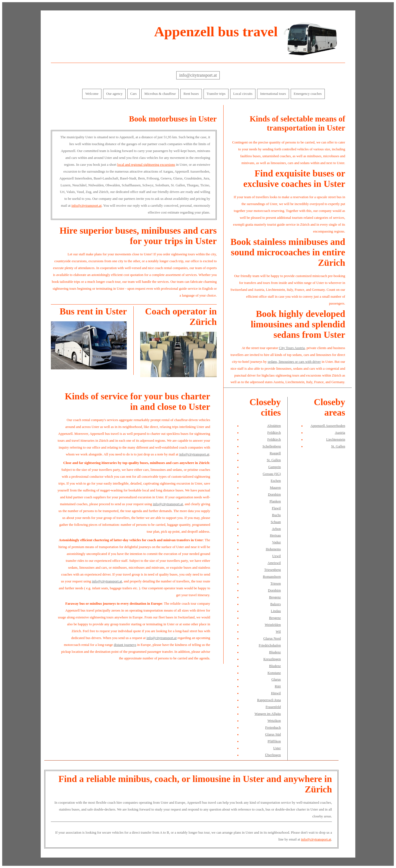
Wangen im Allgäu (268, 714)
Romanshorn (272, 577)
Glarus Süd (273, 734)
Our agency (114, 94)
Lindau (276, 611)
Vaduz (276, 542)
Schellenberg (272, 446)
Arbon (276, 529)
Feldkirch (274, 433)
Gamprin (275, 467)
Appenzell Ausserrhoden (328, 426)
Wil (278, 632)
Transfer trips (216, 94)
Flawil (276, 508)
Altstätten (274, 426)
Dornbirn (274, 494)
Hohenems (273, 549)
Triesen (276, 584)
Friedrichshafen (270, 645)
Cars (134, 94)
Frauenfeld (273, 707)
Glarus (276, 679)
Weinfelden (273, 625)
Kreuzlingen (272, 659)
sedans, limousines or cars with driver (294, 362)
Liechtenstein (336, 439)
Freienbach (273, 728)
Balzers (276, 604)
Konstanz (274, 673)
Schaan (276, 522)
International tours (273, 94)
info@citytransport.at (198, 75)
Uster (277, 748)
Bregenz (275, 597)
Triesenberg (273, 570)
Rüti (278, 686)
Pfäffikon (274, 741)
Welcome (92, 94)
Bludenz (275, 652)
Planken (275, 501)
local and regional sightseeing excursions (146, 165)
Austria (340, 433)
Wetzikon (274, 721)
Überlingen (273, 755)
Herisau (275, 535)
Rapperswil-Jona (269, 700)
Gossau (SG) (272, 474)
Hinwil (276, 693)
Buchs (276, 515)
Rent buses (191, 94)
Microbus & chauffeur (160, 94)
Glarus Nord (272, 638)
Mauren (275, 488)
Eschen (276, 481)
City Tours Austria (292, 348)
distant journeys (125, 645)
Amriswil (274, 563)
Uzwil (277, 556)
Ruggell (275, 453)
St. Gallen (274, 460)
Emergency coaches (308, 94)
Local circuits (243, 94)
